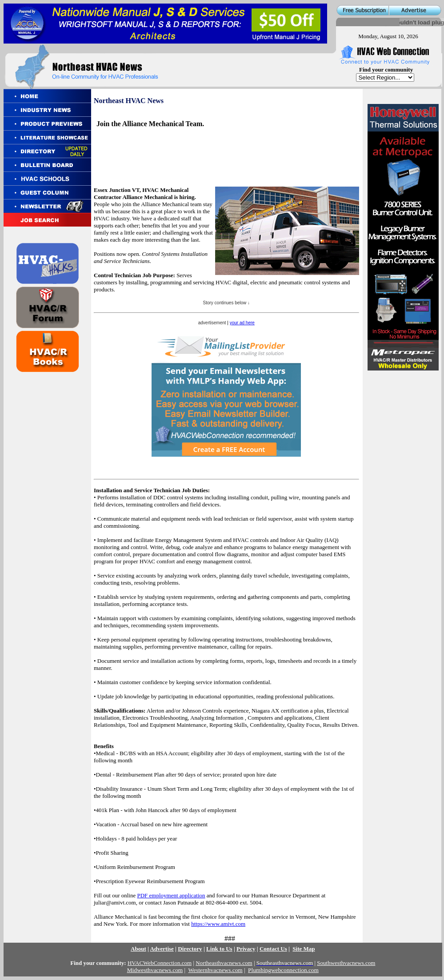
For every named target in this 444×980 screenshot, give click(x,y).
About (138, 949)
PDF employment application (171, 895)
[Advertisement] (200, 149)
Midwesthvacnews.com (155, 970)
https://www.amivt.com (218, 924)
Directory (190, 949)
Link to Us (219, 949)
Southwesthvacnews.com (346, 963)
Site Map (304, 949)
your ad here (242, 323)
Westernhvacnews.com (216, 970)
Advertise (162, 949)
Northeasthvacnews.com (224, 963)
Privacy (246, 949)
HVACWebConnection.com (160, 963)
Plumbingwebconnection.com (283, 970)
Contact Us (273, 949)
